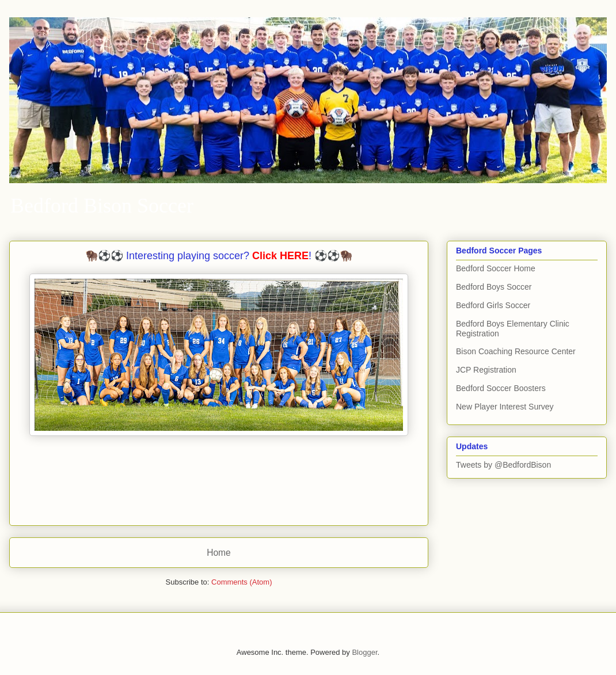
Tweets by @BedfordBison (503, 465)
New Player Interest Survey (505, 407)
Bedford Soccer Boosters (501, 388)
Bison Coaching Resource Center (516, 351)
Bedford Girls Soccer (493, 305)
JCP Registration (486, 370)
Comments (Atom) (242, 582)
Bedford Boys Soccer (494, 287)
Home (219, 553)
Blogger (364, 652)
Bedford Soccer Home (496, 268)
